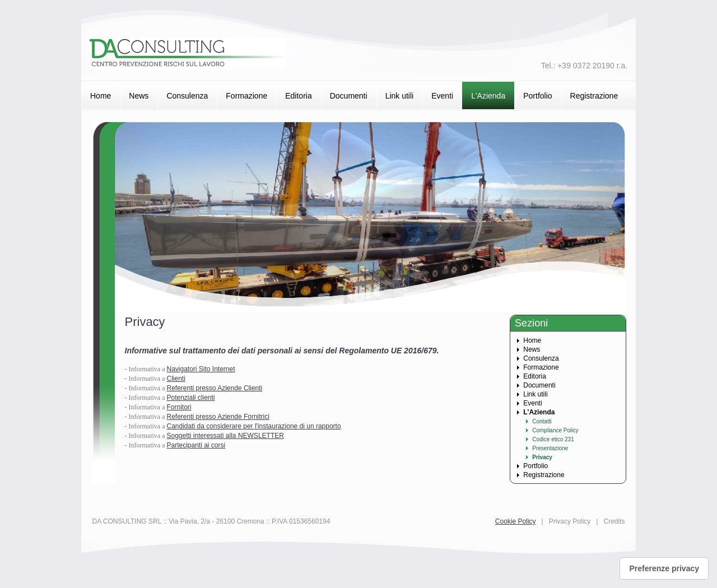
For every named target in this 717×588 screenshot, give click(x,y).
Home (101, 96)
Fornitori (179, 407)
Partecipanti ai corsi (196, 445)
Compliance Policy (555, 430)
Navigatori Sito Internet (201, 369)
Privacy (542, 457)
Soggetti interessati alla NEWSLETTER (225, 436)
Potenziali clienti (190, 398)
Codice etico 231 (553, 439)
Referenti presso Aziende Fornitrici (218, 417)
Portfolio (537, 96)
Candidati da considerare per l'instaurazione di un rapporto (253, 426)
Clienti (176, 379)
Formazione (246, 96)
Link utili (400, 96)
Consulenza (187, 96)
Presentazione (550, 448)
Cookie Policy (516, 521)
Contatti (542, 421)
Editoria (298, 96)
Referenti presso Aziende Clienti (214, 388)
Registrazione (594, 96)
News (139, 96)
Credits (614, 521)
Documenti (349, 96)
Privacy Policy (570, 521)
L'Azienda (488, 96)
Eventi (442, 96)
